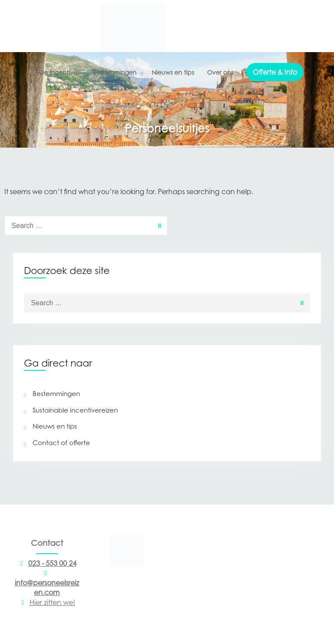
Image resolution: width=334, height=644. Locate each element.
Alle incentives (58, 72)
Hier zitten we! (47, 602)
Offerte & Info (275, 72)
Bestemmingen (115, 72)
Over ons (220, 72)
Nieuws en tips (173, 72)
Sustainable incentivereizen (75, 410)
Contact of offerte (61, 443)
